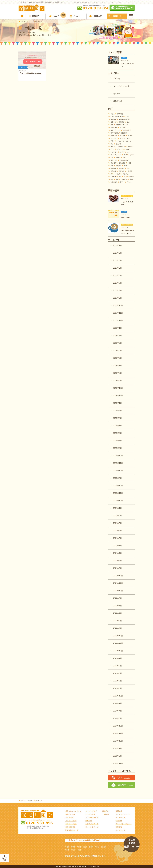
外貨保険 (113, 168)
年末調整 (123, 136)
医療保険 (118, 166)
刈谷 (130, 163)
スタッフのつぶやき (121, 86)
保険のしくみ (70, 814)
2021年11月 (118, 583)
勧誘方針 (119, 821)
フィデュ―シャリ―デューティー (99, 2)
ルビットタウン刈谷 (117, 117)
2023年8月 (118, 688)
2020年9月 (118, 478)
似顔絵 (118, 158)
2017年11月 (118, 313)
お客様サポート (118, 16)
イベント (77, 16)
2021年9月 (118, 568)
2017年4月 (118, 260)
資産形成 (121, 122)
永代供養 (117, 174)
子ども (113, 114)
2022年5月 (118, 598)
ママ (126, 155)
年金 (128, 168)
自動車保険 (114, 182)
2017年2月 (118, 245)
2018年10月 (118, 388)
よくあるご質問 (71, 821)
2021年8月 (118, 561)
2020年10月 (118, 486)
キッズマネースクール (124, 141)
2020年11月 (118, 493)
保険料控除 (114, 136)
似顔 (112, 158)
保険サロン (114, 160)
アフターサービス (92, 817)
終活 (112, 179)
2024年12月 (118, 741)
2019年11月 (118, 463)
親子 (112, 144)
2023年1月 (118, 658)
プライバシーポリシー (116, 2)
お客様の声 (97, 16)
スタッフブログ (91, 811)
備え (128, 122)
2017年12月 (118, 320)
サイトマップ (129, 2)
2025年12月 (118, 763)
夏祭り (126, 166)
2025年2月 (118, 756)
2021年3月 (118, 523)
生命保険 (113, 177)
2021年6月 (118, 546)
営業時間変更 (127, 130)
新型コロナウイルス (122, 125)
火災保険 (126, 174)
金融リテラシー (115, 130)
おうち (128, 117)
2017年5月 (118, 268)
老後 (117, 179)
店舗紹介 (36, 16)
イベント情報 (90, 814)
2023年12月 (118, 696)
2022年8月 (118, 621)
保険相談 (113, 163)
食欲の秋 (113, 119)
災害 (112, 125)
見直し (122, 182)
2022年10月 (118, 636)
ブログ (60, 16)
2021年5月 (118, 538)
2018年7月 (118, 366)
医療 (112, 166)
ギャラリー (114, 152)
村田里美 (130, 171)
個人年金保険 (115, 133)
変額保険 (124, 133)
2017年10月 (118, 305)
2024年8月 (118, 718)
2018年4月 (118, 351)
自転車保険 (114, 128)
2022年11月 (118, 643)
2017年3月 (118, 253)
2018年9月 (118, 381)
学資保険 (121, 168)
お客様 (128, 149)
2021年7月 (118, 553)
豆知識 (130, 136)
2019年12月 (118, 471)
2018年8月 (118, 373)
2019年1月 (118, 403)
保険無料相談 (124, 160)
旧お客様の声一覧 (72, 830)
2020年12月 (118, 501)
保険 (124, 158)
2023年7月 (118, 681)
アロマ (113, 149)
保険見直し (122, 163)
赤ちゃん (130, 182)
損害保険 (113, 171)
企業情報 (85, 2)
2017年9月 (118, 298)
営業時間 (120, 114)
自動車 (132, 179)
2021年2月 (118, 516)
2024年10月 (118, 726)
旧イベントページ (92, 827)
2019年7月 (118, 441)
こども (122, 152)
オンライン (114, 138)
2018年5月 (118, 358)
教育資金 (121, 171)
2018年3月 (118, 343)
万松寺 (132, 155)
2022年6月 (118, 606)
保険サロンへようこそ (73, 811)
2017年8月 (118, 290)
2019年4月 (118, 418)
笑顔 (126, 177)
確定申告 (113, 122)
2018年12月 (118, 396)
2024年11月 (118, 733)
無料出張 (89, 821)
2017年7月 (118, 283)
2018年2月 (118, 335)
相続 (120, 177)
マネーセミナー (125, 138)
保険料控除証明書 (124, 119)
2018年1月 (118, 328)
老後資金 (124, 179)
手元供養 (119, 144)
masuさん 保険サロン (118, 147)
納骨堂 (132, 177)
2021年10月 (118, 576)
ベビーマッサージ (116, 155)
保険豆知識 (118, 101)
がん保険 (123, 128)
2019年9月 (118, 448)
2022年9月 (118, 628)
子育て (113, 141)
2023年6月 (118, 673)
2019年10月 (118, 456)
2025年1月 (118, 748)
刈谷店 (106, 814)
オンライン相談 (71, 824)
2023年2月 (118, 666)
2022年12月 (118, 651)
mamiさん (131, 147)
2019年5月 (118, 426)
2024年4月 (118, 711)
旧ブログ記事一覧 (92, 824)
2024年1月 (118, 703)
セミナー (117, 94)
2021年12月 (118, 591)
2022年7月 (118, 613)
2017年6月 (118, 275)
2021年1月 (118, 508)
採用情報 (77, 2)
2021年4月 (118, 531)
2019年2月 (118, 411)
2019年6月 (118, 433)
